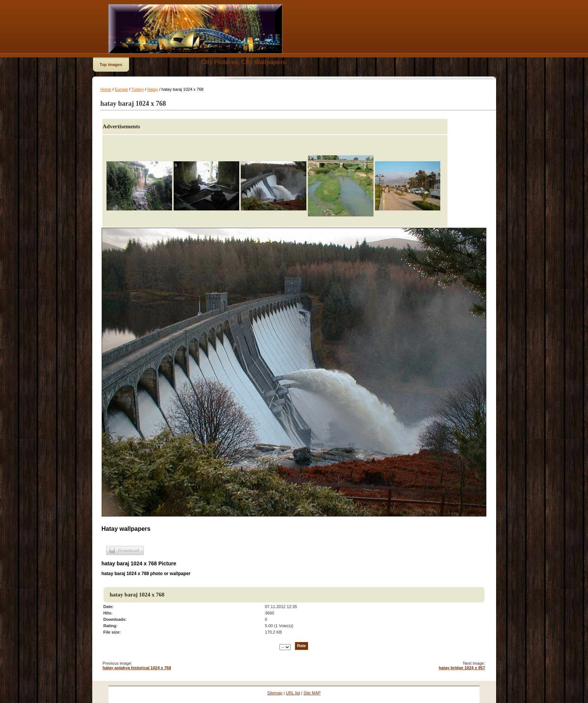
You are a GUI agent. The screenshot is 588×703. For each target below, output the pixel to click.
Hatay (153, 89)
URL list (293, 693)
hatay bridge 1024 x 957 (462, 668)
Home (106, 89)
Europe (121, 89)
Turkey (137, 89)
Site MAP (312, 693)
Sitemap (275, 693)
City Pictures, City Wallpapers (244, 62)
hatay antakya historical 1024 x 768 (137, 668)
